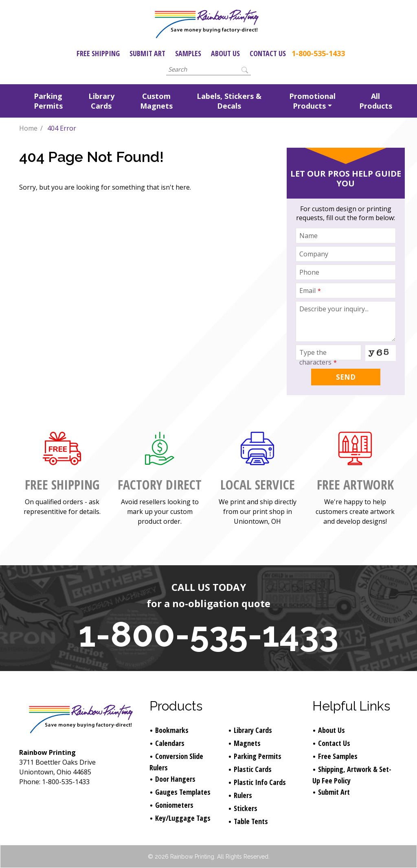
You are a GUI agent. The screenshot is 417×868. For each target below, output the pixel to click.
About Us (225, 53)
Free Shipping (98, 53)
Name (308, 236)
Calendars (170, 743)
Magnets (247, 743)
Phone (309, 272)
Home (28, 128)
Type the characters (318, 357)
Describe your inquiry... (334, 309)
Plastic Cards (253, 769)
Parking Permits (48, 101)
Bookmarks (172, 730)
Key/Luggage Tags (183, 818)
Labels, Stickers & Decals (229, 101)
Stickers (246, 808)
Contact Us (268, 53)
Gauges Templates (183, 792)
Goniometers (174, 805)
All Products (376, 101)
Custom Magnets (156, 101)
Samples (188, 53)
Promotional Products (312, 101)
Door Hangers (175, 779)
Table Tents (251, 821)
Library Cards (101, 101)
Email (310, 291)
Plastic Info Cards (260, 782)
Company (314, 254)
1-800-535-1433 (318, 53)
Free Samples (338, 756)
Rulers (243, 795)
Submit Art (147, 53)
